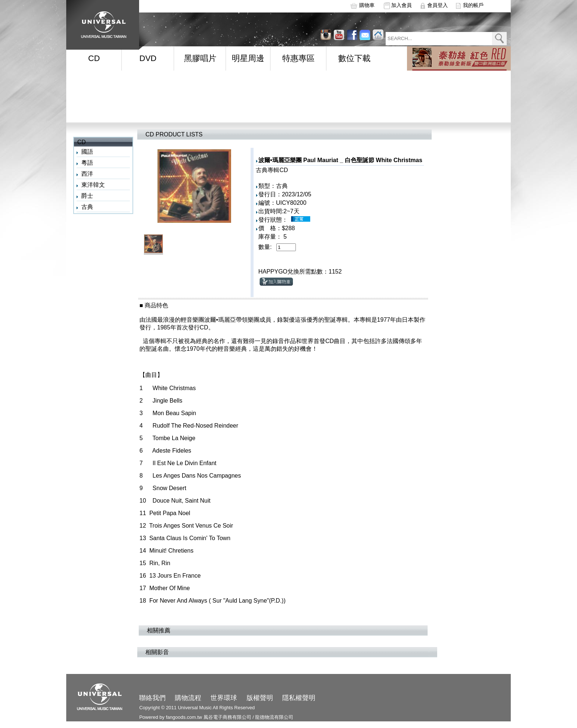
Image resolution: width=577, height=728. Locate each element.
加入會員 (401, 5)
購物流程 (188, 698)
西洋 (87, 174)
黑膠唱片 (200, 58)
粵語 (87, 163)
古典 (87, 207)
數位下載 (354, 58)
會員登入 (438, 5)
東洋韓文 (93, 185)
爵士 (87, 196)
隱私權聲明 (299, 698)
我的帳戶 (473, 5)
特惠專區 (298, 58)
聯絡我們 (152, 698)
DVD (148, 58)
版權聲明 (260, 698)
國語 (87, 152)
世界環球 (224, 698)
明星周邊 (248, 58)
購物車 (367, 5)
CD (94, 58)
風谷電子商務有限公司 (227, 717)
